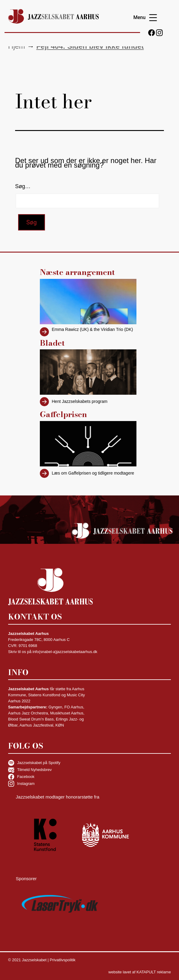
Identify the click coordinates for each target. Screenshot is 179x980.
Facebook (21, 777)
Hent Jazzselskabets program (80, 401)
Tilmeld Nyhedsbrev (30, 770)
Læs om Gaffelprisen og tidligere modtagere (93, 473)
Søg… (23, 186)
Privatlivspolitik (63, 960)
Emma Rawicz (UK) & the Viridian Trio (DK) (93, 329)
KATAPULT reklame (154, 972)
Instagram (21, 784)
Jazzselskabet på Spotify (34, 763)
